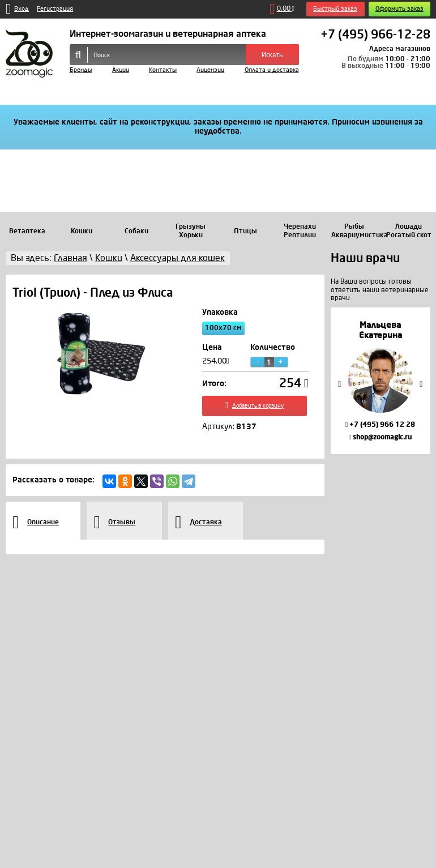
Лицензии (210, 70)
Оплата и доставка (272, 70)
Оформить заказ (399, 9)
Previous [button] (340, 384)
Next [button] (421, 384)
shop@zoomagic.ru (380, 437)
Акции (121, 70)
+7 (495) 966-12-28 (375, 35)
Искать (272, 55)
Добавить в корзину (255, 407)
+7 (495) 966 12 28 (380, 425)
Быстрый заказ (335, 9)
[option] (381, 381)
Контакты (163, 70)
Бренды (81, 70)
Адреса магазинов (400, 49)
